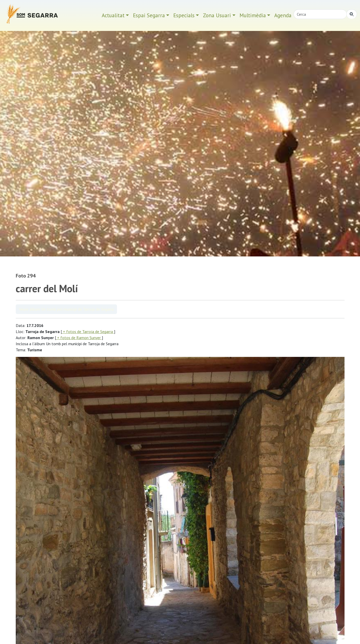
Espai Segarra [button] (149, 15)
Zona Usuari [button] (217, 15)
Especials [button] (184, 15)
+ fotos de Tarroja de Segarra (88, 332)
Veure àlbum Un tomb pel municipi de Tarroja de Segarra (66, 309)
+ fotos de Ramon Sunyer (79, 338)
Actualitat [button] (113, 15)
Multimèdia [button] (253, 15)
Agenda (283, 15)
